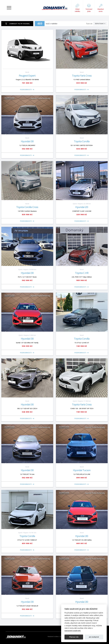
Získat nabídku (77, 8)
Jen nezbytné (94, 637)
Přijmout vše (74, 637)
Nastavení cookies (53, 637)
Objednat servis (101, 8)
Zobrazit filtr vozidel (20, 24)
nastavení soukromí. (73, 631)
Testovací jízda (89, 8)
